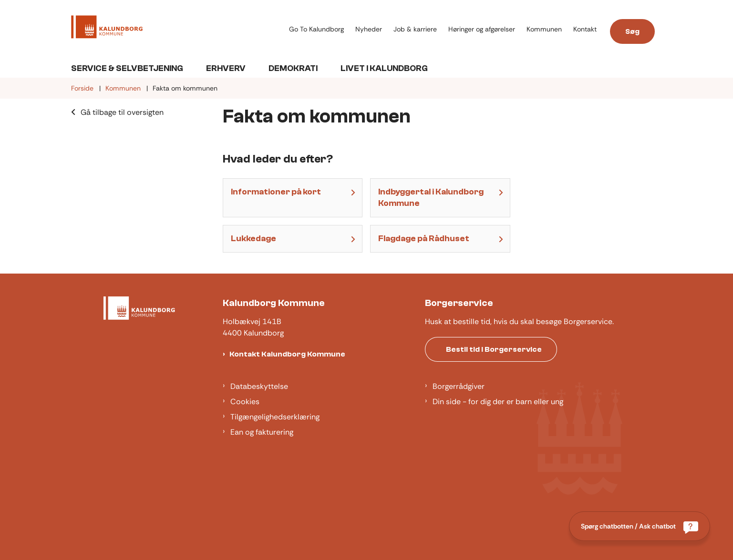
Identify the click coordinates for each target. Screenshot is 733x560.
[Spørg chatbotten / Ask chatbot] (640, 526)
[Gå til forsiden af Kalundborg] (107, 29)
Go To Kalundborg (316, 29)
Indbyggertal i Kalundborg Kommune (431, 198)
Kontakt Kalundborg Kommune (287, 354)
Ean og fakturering (262, 432)
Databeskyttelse (259, 386)
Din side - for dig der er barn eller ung (498, 402)
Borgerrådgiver (459, 386)
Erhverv (226, 68)
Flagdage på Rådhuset (424, 239)
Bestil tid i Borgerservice (494, 349)
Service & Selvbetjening (127, 68)
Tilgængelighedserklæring (275, 417)
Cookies (245, 402)
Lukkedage (253, 239)
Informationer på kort (276, 192)
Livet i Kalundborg (384, 68)
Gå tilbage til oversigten (122, 112)
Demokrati (293, 68)
